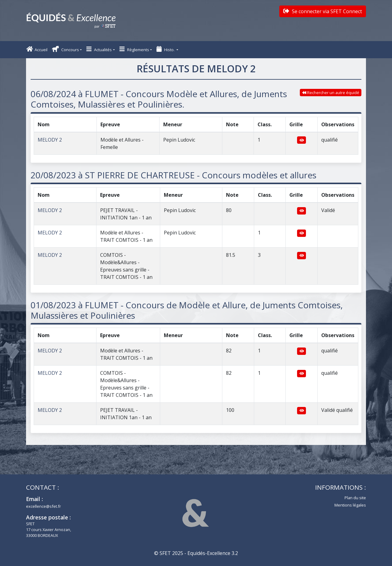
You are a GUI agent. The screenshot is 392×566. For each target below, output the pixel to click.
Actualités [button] (99, 49)
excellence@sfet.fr (43, 506)
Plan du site (355, 498)
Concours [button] (66, 49)
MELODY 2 (50, 140)
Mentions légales (350, 505)
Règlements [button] (134, 49)
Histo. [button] (166, 49)
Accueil (37, 49)
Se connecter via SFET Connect (323, 11)
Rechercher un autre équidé (331, 93)
